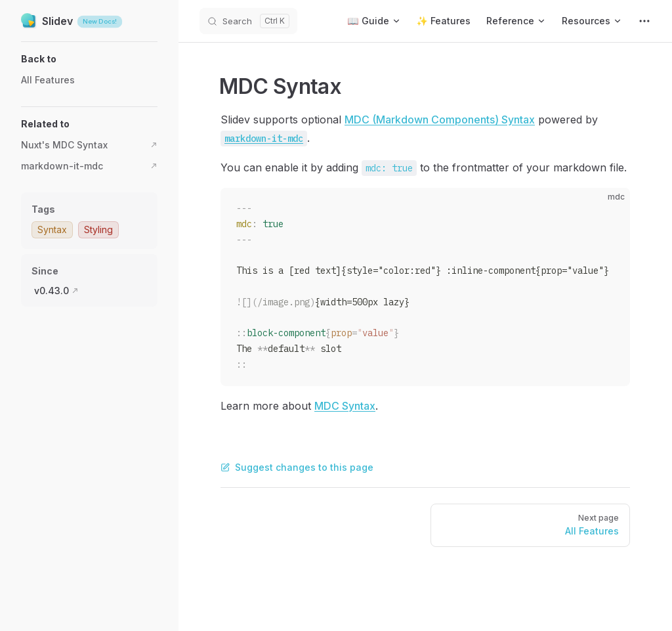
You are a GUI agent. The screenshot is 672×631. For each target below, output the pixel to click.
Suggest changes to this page (297, 467)
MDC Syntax (345, 406)
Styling (98, 229)
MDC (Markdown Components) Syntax (440, 120)
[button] (89, 59)
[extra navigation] (644, 21)
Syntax (52, 229)
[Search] (248, 21)
